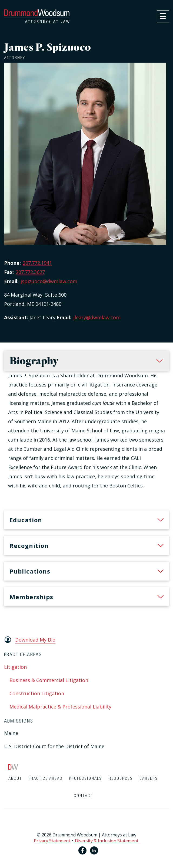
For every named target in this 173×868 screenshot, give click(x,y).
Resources (121, 779)
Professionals (86, 779)
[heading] (86, 520)
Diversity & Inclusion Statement (107, 841)
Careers (149, 779)
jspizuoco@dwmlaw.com (49, 281)
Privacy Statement (52, 841)
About (15, 779)
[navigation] (163, 16)
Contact (83, 796)
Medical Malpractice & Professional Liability (60, 707)
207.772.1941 (37, 263)
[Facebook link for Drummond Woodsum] (82, 850)
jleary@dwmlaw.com (97, 317)
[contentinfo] (86, 816)
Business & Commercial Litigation (49, 680)
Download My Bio (35, 640)
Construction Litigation (37, 693)
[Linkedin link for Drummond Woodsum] (94, 850)
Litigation (15, 667)
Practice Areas (46, 779)
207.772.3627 (30, 272)
